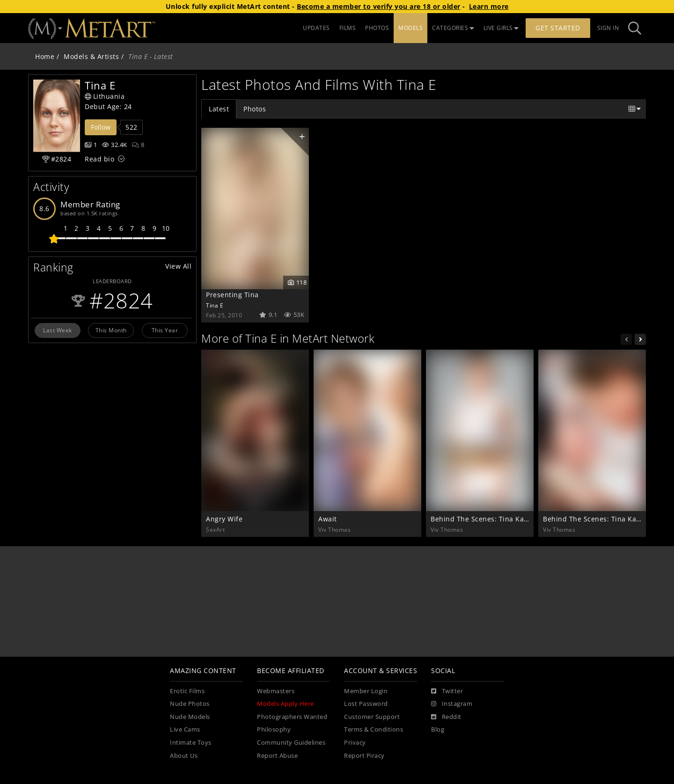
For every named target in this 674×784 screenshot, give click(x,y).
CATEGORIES (453, 28)
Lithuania (105, 96)
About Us (184, 756)
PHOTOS (377, 28)
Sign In (608, 28)
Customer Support (372, 717)
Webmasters (276, 691)
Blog (438, 729)
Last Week (58, 330)
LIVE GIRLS (501, 28)
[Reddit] (446, 717)
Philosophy (274, 729)
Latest (219, 109)
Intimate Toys (191, 743)
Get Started (558, 28)
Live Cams (185, 729)
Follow (101, 127)
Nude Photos (190, 704)
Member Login (366, 691)
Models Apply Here (286, 704)
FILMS (348, 28)
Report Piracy (364, 756)
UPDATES (316, 28)
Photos (255, 109)
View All (178, 266)
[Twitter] (447, 691)
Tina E (215, 305)
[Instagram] (452, 704)
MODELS (410, 28)
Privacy (355, 743)
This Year (165, 330)
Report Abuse (277, 756)
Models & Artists (91, 56)
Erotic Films (187, 691)
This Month (111, 330)
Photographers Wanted (292, 717)
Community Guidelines (291, 743)
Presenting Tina (232, 295)
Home (45, 56)
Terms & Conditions (374, 729)
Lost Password (366, 704)
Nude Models (190, 717)
